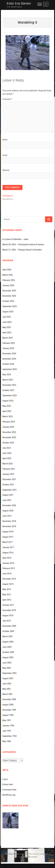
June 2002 (7, 663)
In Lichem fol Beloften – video (15, 239)
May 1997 (7, 720)
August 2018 (8, 532)
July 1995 (7, 731)
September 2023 (10, 395)
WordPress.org (9, 795)
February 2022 (9, 469)
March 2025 (8, 338)
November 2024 (9, 359)
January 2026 (8, 285)
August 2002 (8, 657)
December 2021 (9, 479)
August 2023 (8, 401)
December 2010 (9, 610)
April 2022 (7, 458)
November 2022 (9, 437)
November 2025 (9, 296)
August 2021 (8, 495)
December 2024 (9, 354)
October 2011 (8, 605)
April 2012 (7, 600)
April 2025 (7, 333)
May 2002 (7, 668)
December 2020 (9, 505)
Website (6, 170)
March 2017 (8, 542)
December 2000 (9, 699)
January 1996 (8, 726)
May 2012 (7, 595)
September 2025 (10, 306)
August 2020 (8, 511)
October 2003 (8, 652)
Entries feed (8, 784)
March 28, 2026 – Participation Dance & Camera (23, 244)
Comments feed (9, 790)
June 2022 (7, 453)
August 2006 (8, 642)
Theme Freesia (34, 854)
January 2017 (8, 547)
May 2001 (7, 689)
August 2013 (8, 584)
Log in (5, 779)
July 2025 (7, 317)
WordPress (44, 854)
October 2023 (8, 390)
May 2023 (7, 406)
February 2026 (9, 280)
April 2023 (7, 411)
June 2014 (7, 574)
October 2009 (8, 631)
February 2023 (9, 422)
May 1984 (7, 741)
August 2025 (8, 312)
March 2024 (8, 380)
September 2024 (10, 369)
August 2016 (8, 553)
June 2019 (7, 516)
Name (5, 140)
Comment (7, 99)
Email (5, 155)
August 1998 (8, 715)
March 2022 (8, 464)
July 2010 (7, 621)
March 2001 (8, 694)
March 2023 (8, 416)
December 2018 (9, 521)
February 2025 (9, 343)
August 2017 (8, 537)
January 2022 (8, 474)
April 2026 (7, 270)
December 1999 (9, 710)
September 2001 (10, 673)
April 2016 (7, 558)
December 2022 (9, 432)
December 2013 (9, 579)
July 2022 (7, 448)
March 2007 (8, 636)
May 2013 (7, 589)
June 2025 (7, 322)
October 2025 (8, 301)
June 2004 (7, 647)
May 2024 (7, 375)
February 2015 (9, 568)
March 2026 (8, 275)
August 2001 (8, 678)
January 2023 (8, 427)
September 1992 (10, 736)
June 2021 (7, 500)
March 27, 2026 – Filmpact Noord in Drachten (22, 250)
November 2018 (9, 526)
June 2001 (7, 684)
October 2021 (8, 485)
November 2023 (9, 385)
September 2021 (10, 490)
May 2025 (7, 327)
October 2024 (8, 364)
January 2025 (8, 348)
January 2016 (8, 563)
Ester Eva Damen (19, 4)
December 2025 (9, 291)
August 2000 (8, 705)
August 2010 (8, 616)
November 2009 (9, 626)
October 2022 (8, 443)
